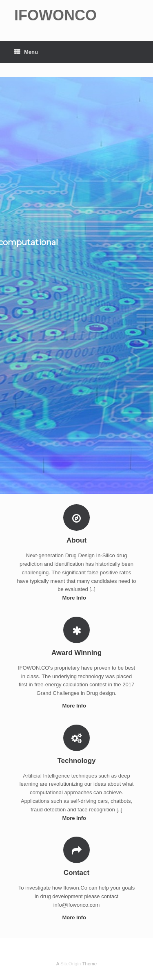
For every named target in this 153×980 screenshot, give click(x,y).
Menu (26, 52)
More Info (76, 598)
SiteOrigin (71, 964)
